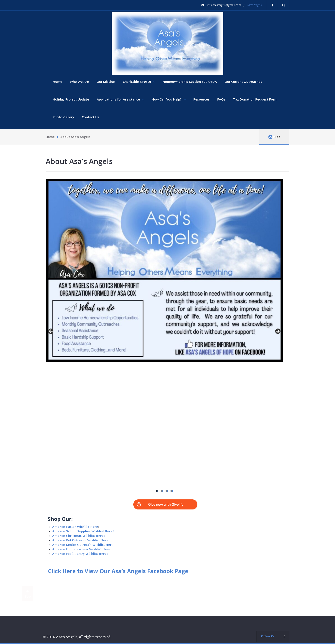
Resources (201, 99)
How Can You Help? (167, 99)
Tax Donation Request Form (255, 99)
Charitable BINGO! (137, 81)
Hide (274, 137)
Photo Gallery (63, 117)
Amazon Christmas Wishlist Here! (79, 536)
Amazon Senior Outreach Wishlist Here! (83, 545)
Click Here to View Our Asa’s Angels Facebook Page (118, 571)
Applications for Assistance (119, 99)
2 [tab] (162, 491)
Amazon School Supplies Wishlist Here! (83, 531)
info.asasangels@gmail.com (224, 5)
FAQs (221, 99)
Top (28, 594)
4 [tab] (172, 491)
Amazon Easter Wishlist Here (75, 527)
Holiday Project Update (71, 99)
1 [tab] (157, 491)
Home (57, 81)
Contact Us (91, 117)
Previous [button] (51, 332)
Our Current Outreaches (243, 81)
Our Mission (106, 81)
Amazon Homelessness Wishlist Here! (82, 549)
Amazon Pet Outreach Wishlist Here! (81, 540)
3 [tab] (167, 491)
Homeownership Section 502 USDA (190, 81)
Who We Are (79, 81)
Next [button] (278, 332)
